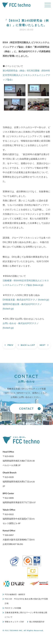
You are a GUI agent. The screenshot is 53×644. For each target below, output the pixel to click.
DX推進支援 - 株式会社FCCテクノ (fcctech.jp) (26, 300)
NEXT (43, 345)
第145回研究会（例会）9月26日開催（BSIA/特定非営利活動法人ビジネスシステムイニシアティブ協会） (26, 75)
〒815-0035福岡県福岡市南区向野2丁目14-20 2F (19, 479)
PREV (10, 345)
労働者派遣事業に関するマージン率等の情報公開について (26, 615)
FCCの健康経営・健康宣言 (15, 594)
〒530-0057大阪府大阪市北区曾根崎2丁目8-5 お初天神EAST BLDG (19, 537)
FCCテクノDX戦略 (13, 608)
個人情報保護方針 (37, 622)
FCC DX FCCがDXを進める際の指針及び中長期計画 (26, 601)
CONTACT (26, 409)
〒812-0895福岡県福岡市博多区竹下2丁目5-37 (19, 498)
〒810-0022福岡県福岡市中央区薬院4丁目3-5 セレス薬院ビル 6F (19, 516)
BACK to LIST (28, 345)
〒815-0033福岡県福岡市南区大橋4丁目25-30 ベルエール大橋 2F (19, 458)
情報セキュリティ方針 (14, 622)
